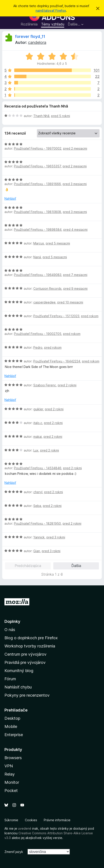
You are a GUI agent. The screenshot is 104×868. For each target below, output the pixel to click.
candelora (37, 42)
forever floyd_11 (30, 36)
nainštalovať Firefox (51, 11)
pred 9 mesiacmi (75, 288)
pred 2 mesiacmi (75, 148)
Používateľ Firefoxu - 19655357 (37, 166)
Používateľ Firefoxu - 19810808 (38, 212)
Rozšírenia (29, 24)
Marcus (39, 243)
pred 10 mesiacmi (70, 302)
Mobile (11, 726)
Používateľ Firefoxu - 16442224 (57, 361)
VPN (9, 766)
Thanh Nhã (41, 116)
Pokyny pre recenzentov (27, 695)
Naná (37, 257)
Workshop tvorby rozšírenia (30, 646)
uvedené (25, 828)
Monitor (12, 782)
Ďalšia (76, 566)
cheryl (38, 492)
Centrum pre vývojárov (25, 654)
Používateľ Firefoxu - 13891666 (37, 184)
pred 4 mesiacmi (75, 230)
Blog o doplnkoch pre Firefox (31, 638)
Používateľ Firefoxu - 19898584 (38, 230)
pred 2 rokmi (67, 385)
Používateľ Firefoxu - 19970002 (38, 148)
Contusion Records (47, 288)
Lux (36, 450)
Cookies (31, 820)
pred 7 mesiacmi (75, 275)
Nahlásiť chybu (18, 687)
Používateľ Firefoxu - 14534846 (38, 468)
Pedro (38, 347)
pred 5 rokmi (61, 116)
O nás (10, 630)
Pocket (11, 791)
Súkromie (11, 820)
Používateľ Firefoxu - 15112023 (56, 316)
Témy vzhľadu (53, 24)
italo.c (38, 423)
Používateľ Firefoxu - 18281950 (37, 523)
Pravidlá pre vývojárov (25, 662)
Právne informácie (57, 820)
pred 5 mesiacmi (58, 243)
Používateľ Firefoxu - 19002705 (38, 334)
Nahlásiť (10, 198)
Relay (10, 774)
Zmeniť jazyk (14, 852)
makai (38, 437)
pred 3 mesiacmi (75, 184)
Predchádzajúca (28, 566)
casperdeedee (44, 302)
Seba (37, 506)
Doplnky (12, 621)
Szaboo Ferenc (45, 385)
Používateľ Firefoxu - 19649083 (38, 275)
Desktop (12, 718)
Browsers (13, 758)
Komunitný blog (19, 671)
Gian (37, 551)
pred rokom (90, 316)
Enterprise (14, 735)
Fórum (10, 679)
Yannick (39, 537)
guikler (38, 409)
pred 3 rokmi (56, 537)
